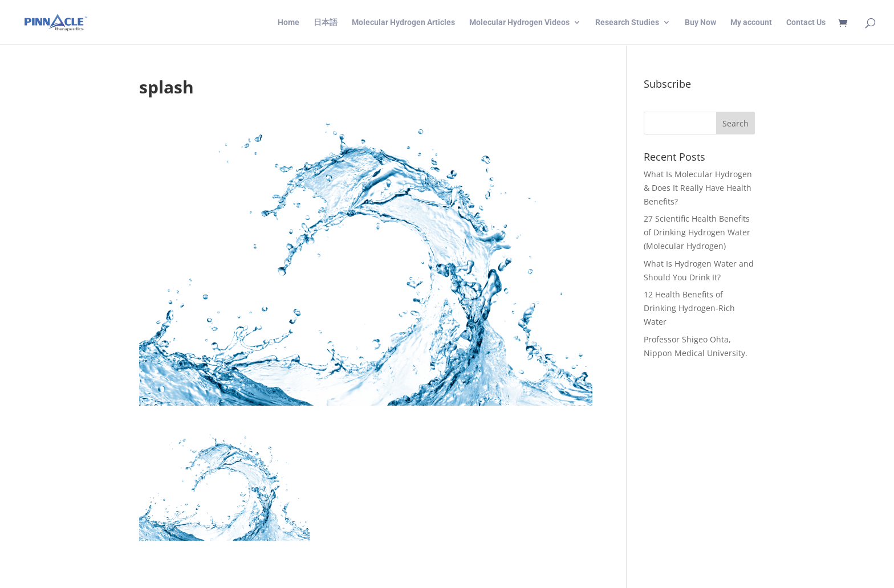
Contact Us (806, 23)
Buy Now (700, 23)
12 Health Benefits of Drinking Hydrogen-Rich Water (689, 308)
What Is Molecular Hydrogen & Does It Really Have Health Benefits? (698, 188)
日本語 (326, 23)
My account (751, 23)
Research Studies (627, 23)
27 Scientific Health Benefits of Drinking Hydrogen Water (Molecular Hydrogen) (697, 232)
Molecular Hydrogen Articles (403, 23)
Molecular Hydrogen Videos (519, 23)
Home (288, 23)
